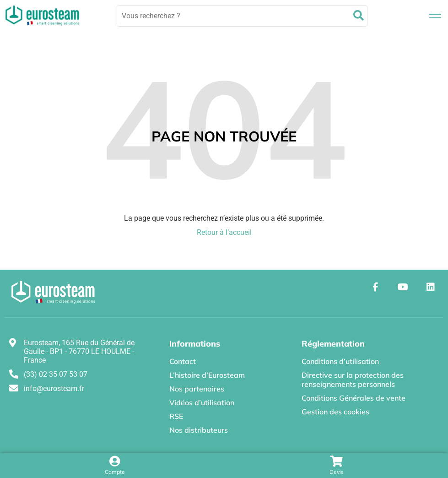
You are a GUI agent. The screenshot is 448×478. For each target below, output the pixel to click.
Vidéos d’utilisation (202, 402)
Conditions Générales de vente (354, 398)
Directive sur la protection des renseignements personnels (353, 380)
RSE (176, 416)
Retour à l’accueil (224, 232)
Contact (183, 361)
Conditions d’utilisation (340, 361)
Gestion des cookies (335, 412)
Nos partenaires (197, 389)
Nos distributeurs (199, 430)
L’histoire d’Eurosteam (207, 375)
